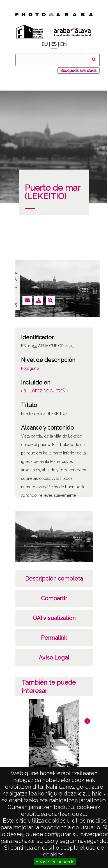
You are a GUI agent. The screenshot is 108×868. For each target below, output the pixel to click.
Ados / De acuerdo (55, 862)
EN (63, 44)
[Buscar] (51, 60)
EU (45, 44)
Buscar (94, 60)
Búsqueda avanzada (78, 71)
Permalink (54, 638)
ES (54, 44)
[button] (87, 721)
